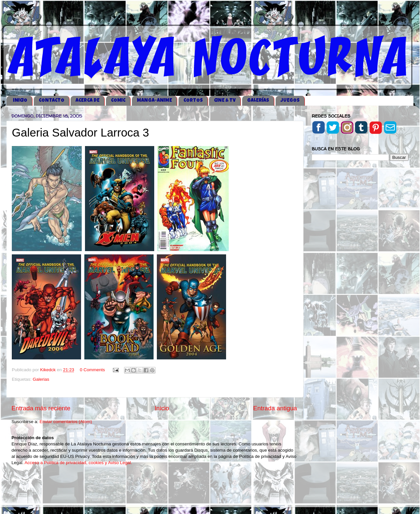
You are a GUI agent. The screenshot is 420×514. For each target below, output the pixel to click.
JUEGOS (290, 101)
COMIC (118, 101)
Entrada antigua (275, 408)
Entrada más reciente (41, 408)
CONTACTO (52, 101)
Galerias (41, 379)
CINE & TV (225, 101)
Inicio (162, 408)
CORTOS (193, 101)
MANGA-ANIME (154, 101)
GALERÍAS (258, 101)
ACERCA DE (87, 101)
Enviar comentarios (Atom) (66, 422)
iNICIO (20, 101)
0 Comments (92, 370)
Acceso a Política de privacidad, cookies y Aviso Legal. (78, 463)
